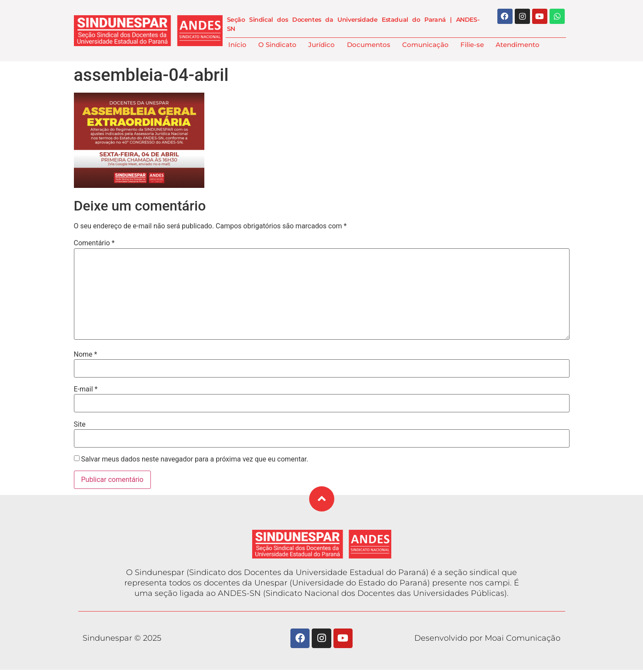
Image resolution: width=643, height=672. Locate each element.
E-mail (86, 389)
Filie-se (472, 45)
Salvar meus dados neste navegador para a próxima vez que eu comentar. (195, 459)
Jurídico (321, 45)
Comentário (94, 243)
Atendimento (518, 45)
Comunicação (425, 45)
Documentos (369, 45)
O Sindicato (277, 45)
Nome (86, 354)
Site (80, 425)
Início (237, 45)
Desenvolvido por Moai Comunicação (487, 639)
